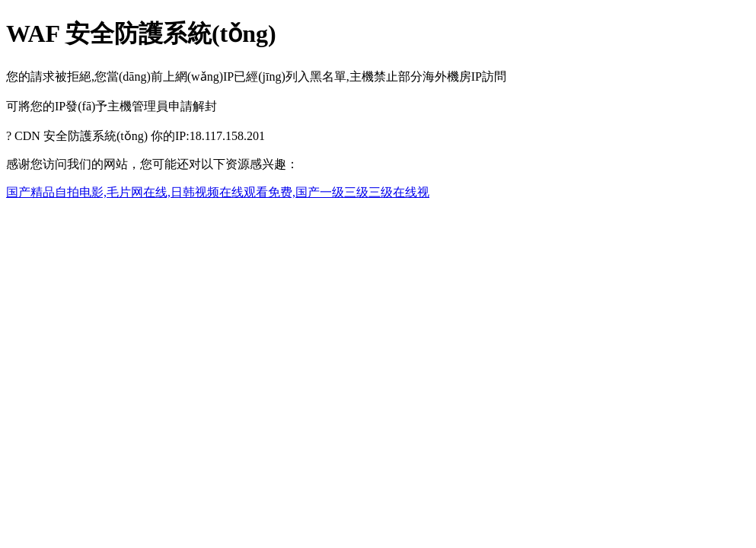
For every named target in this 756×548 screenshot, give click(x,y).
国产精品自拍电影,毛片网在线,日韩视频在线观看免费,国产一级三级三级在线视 (218, 192)
